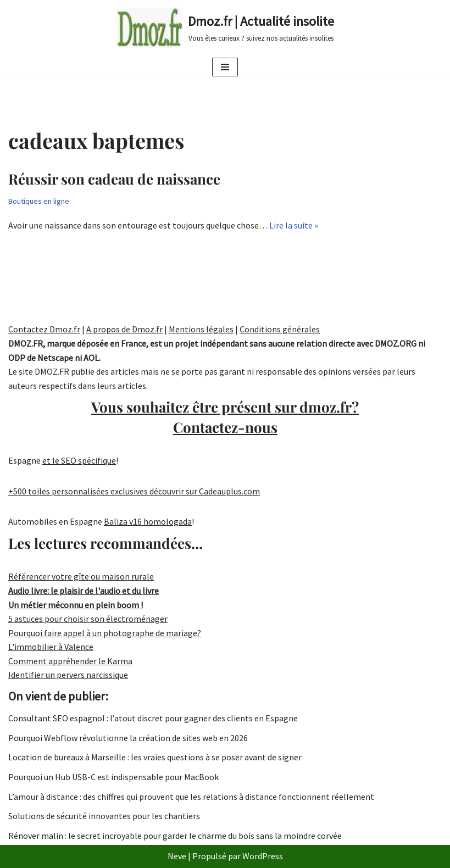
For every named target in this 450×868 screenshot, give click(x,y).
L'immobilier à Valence (51, 647)
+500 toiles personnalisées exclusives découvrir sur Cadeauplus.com (134, 491)
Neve (177, 856)
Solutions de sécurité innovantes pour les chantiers (104, 816)
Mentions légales (201, 329)
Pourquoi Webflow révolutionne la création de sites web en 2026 (128, 738)
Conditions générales (280, 329)
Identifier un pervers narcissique (68, 675)
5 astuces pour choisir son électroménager (88, 619)
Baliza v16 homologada (148, 521)
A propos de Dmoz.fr (124, 329)
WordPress (263, 856)
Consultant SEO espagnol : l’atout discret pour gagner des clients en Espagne (153, 718)
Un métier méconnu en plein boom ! (76, 605)
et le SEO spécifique (79, 460)
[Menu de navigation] (225, 67)
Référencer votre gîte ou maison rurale (81, 576)
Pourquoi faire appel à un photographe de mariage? (105, 633)
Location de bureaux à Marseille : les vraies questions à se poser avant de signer (155, 757)
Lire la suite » (294, 225)
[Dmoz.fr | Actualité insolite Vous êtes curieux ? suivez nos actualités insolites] (225, 28)
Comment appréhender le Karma (70, 661)
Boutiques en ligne (39, 201)
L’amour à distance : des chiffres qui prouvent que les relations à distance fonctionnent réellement (191, 797)
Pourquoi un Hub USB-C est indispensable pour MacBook (113, 777)
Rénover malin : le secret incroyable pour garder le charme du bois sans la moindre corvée (175, 836)
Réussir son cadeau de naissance (114, 179)
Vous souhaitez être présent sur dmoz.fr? (225, 417)
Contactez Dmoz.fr (44, 329)
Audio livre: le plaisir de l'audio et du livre (84, 591)
